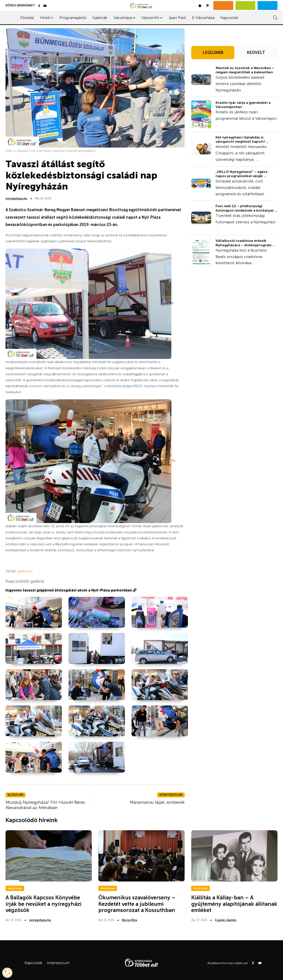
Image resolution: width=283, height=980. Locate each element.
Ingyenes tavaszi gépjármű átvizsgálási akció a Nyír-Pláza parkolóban (71, 590)
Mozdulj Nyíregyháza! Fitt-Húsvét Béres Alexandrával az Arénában (45, 805)
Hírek (45, 18)
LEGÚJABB (213, 53)
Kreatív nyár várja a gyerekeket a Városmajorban (243, 105)
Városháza (123, 18)
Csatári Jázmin (226, 920)
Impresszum (58, 963)
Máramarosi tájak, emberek (157, 802)
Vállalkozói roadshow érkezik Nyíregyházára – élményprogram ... (245, 243)
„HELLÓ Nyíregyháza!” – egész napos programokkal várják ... (242, 174)
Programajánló (73, 18)
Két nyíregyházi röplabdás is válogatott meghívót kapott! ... (242, 139)
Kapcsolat (229, 18)
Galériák (100, 18)
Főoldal (27, 18)
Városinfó (150, 18)
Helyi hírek (15, 888)
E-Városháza (203, 18)
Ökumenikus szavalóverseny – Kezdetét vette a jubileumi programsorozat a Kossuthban (137, 904)
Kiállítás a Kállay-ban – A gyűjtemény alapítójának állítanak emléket (234, 904)
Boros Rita (129, 920)
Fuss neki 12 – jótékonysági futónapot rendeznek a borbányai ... (246, 208)
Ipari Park (178, 18)
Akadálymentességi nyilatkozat (228, 963)
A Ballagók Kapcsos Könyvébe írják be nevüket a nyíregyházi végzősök (44, 904)
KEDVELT (256, 53)
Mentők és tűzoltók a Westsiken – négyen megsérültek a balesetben (245, 70)
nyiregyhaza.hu (16, 198)
